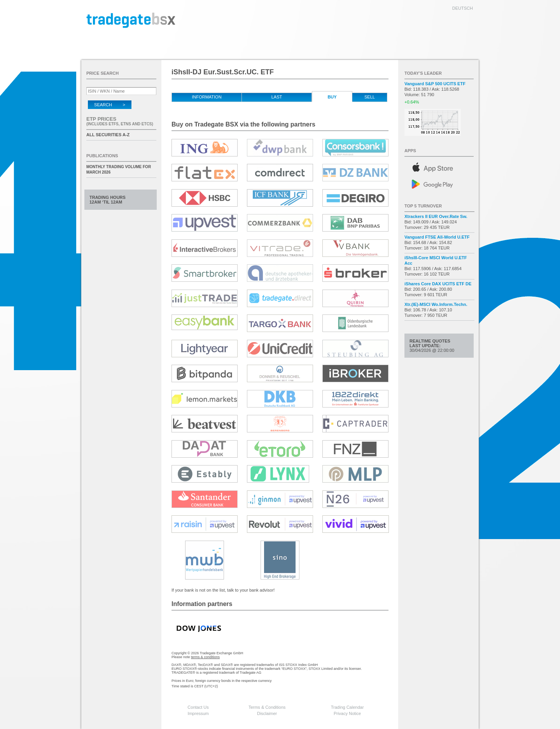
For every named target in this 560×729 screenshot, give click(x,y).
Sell (370, 97)
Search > (110, 105)
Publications (102, 156)
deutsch (463, 8)
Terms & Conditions (267, 707)
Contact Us (198, 707)
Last (277, 97)
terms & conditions (205, 657)
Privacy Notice (347, 713)
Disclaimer (267, 713)
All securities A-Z (108, 135)
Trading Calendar (347, 707)
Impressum (198, 713)
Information (206, 97)
